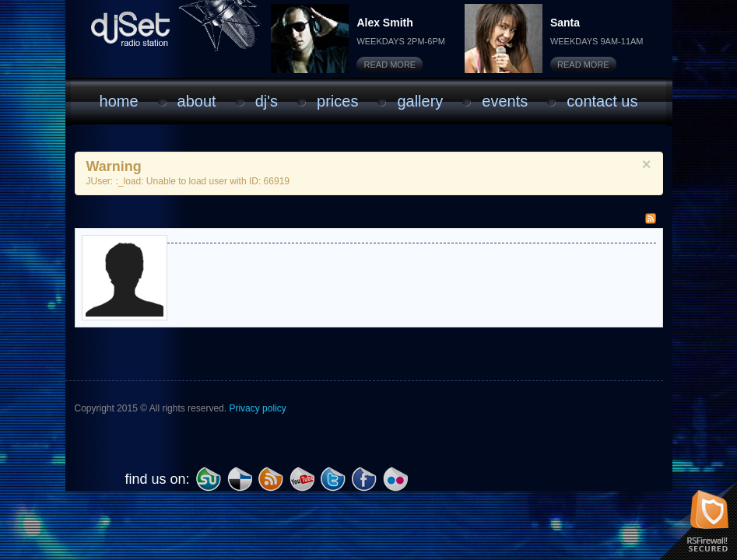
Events (505, 101)
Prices (337, 101)
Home (119, 101)
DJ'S (267, 101)
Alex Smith (384, 23)
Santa (565, 23)
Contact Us (602, 101)
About (197, 101)
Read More (390, 65)
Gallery (420, 101)
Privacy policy (257, 408)
